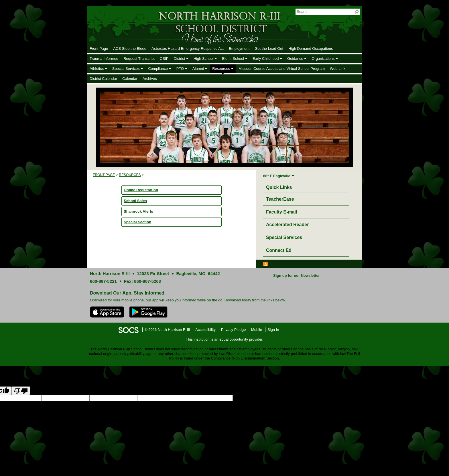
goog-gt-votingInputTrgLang (302, 398)
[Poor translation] (21, 391)
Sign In (273, 330)
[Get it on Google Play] (148, 312)
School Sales (135, 201)
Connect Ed (279, 250)
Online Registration (141, 190)
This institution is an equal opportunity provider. (225, 339)
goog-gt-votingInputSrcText (347, 398)
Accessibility (205, 330)
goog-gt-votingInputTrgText (391, 398)
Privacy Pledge (234, 330)
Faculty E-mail (281, 212)
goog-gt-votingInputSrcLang (256, 398)
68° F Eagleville (277, 176)
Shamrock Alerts (138, 211)
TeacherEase (280, 199)
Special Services (284, 237)
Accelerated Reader (287, 225)
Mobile (257, 330)
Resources (130, 175)
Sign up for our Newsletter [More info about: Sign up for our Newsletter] (297, 275)
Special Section (137, 222)
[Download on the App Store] (107, 312)
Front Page (104, 175)
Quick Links (280, 186)
